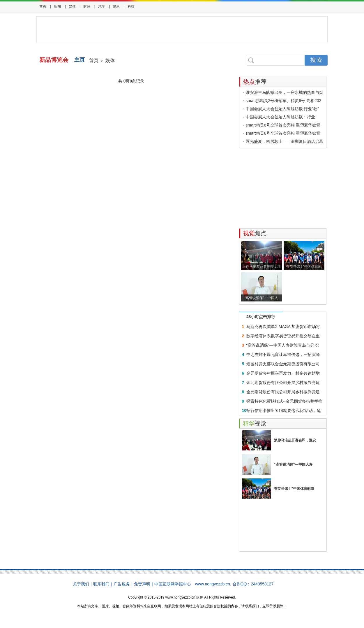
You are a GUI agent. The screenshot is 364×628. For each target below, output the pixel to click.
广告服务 (122, 584)
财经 (87, 6)
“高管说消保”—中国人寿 (293, 464)
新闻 (57, 6)
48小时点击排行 (261, 317)
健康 (116, 6)
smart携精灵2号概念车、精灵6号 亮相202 (284, 101)
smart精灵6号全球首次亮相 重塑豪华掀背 (283, 125)
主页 (79, 60)
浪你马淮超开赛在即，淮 (261, 266)
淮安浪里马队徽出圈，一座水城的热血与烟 (285, 92)
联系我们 (101, 584)
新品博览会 (54, 60)
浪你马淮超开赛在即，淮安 (295, 440)
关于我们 (81, 584)
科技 (131, 6)
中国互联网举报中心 (173, 584)
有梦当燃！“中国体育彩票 (294, 489)
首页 (43, 6)
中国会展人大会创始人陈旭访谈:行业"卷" (282, 109)
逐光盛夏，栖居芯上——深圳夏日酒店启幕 (285, 141)
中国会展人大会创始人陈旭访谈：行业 (280, 117)
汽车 (102, 6)
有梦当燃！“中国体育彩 (304, 266)
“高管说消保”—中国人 (261, 298)
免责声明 (142, 584)
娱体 (72, 6)
